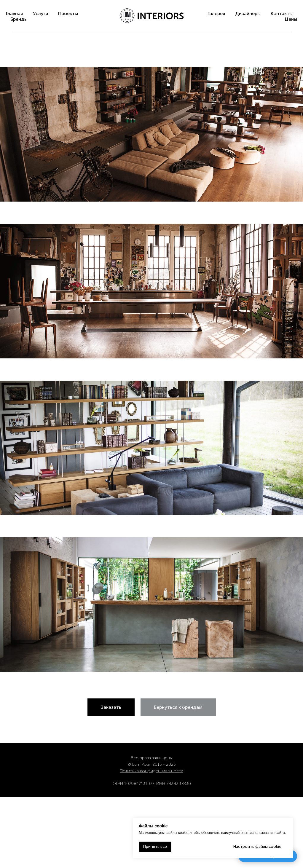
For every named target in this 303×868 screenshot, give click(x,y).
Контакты (282, 13)
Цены (291, 19)
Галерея (216, 13)
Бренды (19, 19)
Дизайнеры (248, 13)
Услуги (40, 13)
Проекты (68, 13)
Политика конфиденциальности (151, 771)
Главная (14, 13)
